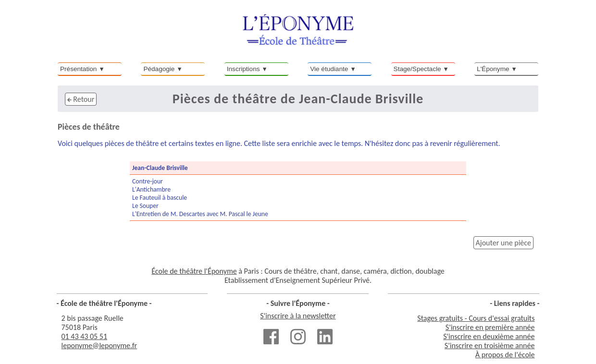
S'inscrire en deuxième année (489, 336)
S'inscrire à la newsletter (298, 316)
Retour (81, 99)
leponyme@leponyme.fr (99, 346)
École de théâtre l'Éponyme (194, 271)
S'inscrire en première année (490, 327)
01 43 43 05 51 (85, 336)
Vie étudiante (329, 69)
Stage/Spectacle (417, 69)
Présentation (78, 69)
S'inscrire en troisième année (490, 346)
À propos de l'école (505, 355)
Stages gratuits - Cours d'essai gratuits (476, 318)
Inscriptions (243, 69)
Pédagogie (159, 69)
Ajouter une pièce (503, 243)
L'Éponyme (493, 69)
